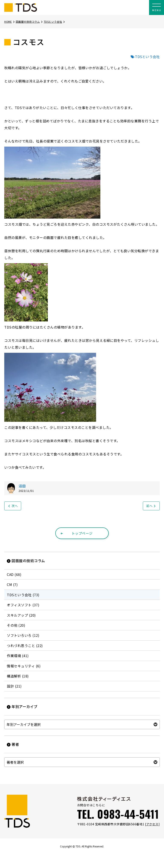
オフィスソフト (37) (23, 605)
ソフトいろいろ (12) (23, 635)
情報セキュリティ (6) (24, 666)
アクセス (152, 824)
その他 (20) (16, 625)
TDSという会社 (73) (23, 595)
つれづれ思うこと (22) (25, 646)
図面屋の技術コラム (30, 22)
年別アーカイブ (22, 707)
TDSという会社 (55, 22)
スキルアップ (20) (21, 615)
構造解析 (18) (18, 676)
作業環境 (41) (18, 656)
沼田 (22, 486)
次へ (13, 506)
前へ (151, 506)
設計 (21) (14, 686)
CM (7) (12, 584)
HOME (10, 22)
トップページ (76, 533)
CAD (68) (14, 574)
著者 (13, 744)
